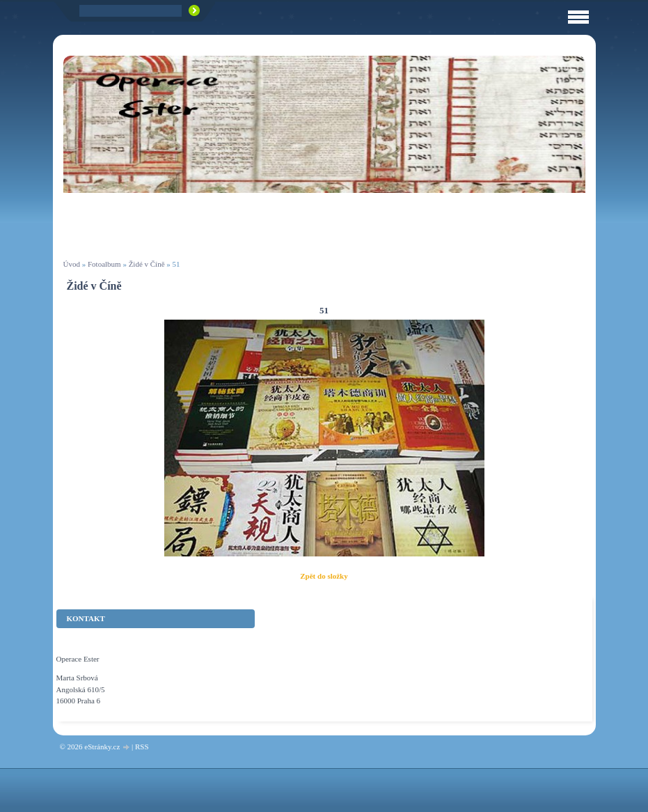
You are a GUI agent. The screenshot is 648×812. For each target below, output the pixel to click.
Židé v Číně (147, 264)
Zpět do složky (324, 576)
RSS (142, 747)
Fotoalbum (104, 264)
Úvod (72, 264)
